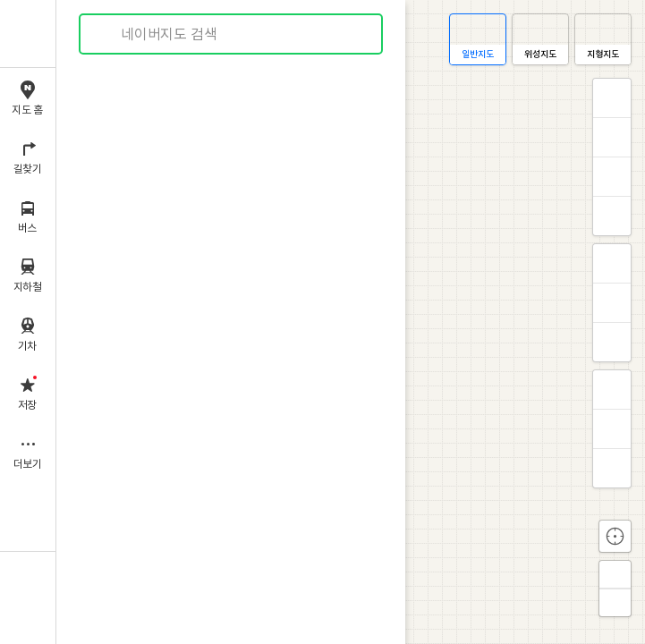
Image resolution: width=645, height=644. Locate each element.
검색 (106, 34)
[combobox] (232, 34)
